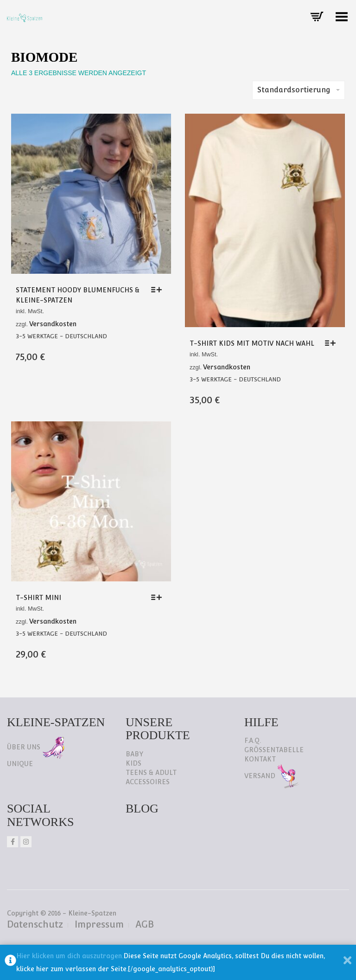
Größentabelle (274, 750)
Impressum (99, 924)
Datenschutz (35, 924)
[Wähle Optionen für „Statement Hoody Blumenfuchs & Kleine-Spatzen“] (159, 290)
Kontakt (260, 759)
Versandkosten (53, 324)
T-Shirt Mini (38, 598)
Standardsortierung (299, 90)
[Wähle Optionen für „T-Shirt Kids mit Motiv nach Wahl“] (333, 343)
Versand (272, 776)
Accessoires (148, 782)
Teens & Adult (151, 773)
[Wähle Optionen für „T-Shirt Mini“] (159, 597)
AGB (145, 924)
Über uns (36, 747)
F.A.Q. (253, 741)
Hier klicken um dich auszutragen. (70, 956)
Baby (134, 754)
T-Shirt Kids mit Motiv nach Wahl (252, 343)
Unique (20, 764)
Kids (133, 763)
